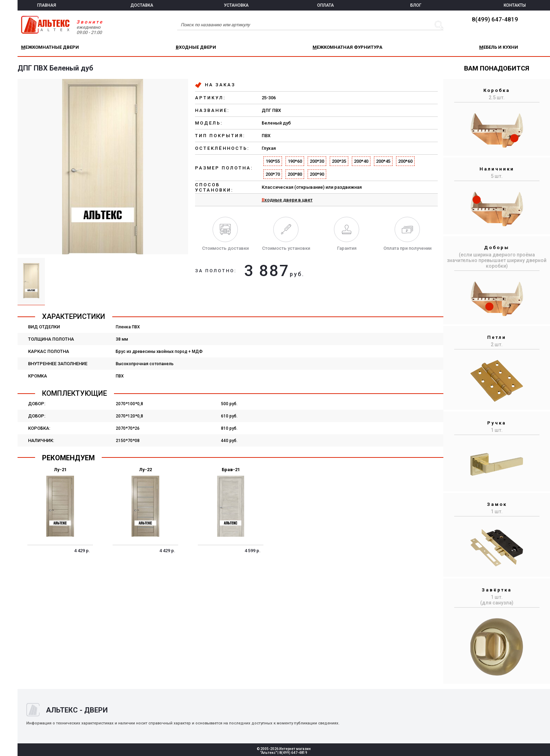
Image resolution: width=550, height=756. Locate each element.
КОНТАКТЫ (515, 5)
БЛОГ (416, 5)
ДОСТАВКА (142, 5)
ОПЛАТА (326, 5)
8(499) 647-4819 (495, 19)
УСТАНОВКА (236, 5)
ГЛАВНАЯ (47, 5)
